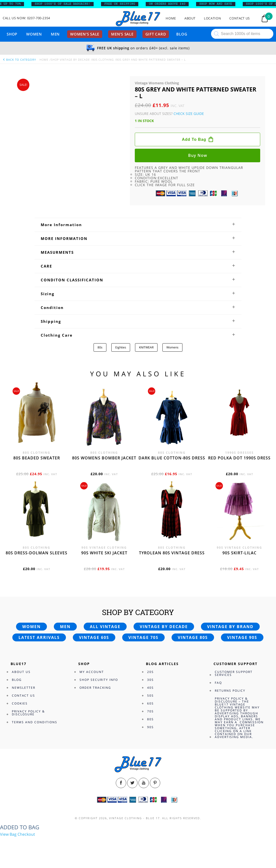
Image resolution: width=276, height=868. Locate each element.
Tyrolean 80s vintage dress (172, 553)
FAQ (218, 683)
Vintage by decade (164, 627)
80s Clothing (103, 60)
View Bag (8, 834)
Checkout (26, 834)
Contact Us (240, 18)
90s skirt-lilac (239, 553)
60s (150, 703)
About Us (21, 672)
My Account (92, 672)
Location (212, 18)
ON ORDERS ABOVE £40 (171, 4)
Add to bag (194, 139)
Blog (182, 34)
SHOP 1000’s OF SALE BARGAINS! (67, 4)
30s (150, 680)
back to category (19, 60)
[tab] (138, 225)
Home (171, 18)
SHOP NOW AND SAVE (220, 4)
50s (150, 696)
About (190, 18)
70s (150, 711)
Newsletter (24, 688)
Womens (172, 347)
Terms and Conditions (35, 722)
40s (150, 688)
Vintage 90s (242, 637)
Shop (12, 34)
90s (150, 727)
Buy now (198, 155)
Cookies (20, 703)
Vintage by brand (230, 627)
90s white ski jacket (104, 553)
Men (55, 34)
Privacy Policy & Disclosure (28, 713)
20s (150, 672)
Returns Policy (230, 691)
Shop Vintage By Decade (70, 60)
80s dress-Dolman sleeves (37, 553)
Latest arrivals (39, 637)
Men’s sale (122, 34)
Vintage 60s (94, 637)
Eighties (121, 347)
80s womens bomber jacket (104, 458)
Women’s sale (85, 34)
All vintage (105, 627)
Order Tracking (95, 688)
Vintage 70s (143, 637)
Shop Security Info (99, 680)
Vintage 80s (193, 637)
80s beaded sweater (37, 458)
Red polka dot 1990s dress (239, 458)
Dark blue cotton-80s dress (172, 458)
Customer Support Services (234, 673)
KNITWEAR (146, 347)
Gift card (156, 34)
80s (100, 347)
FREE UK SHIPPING (124, 4)
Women (34, 34)
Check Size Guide (189, 114)
